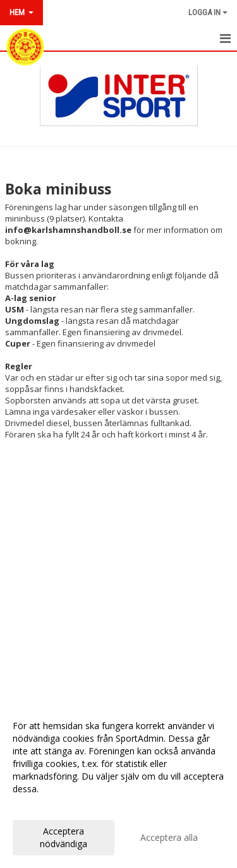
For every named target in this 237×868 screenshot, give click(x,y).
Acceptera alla (169, 837)
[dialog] (118, 784)
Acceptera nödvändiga (64, 837)
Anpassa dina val (47, 806)
